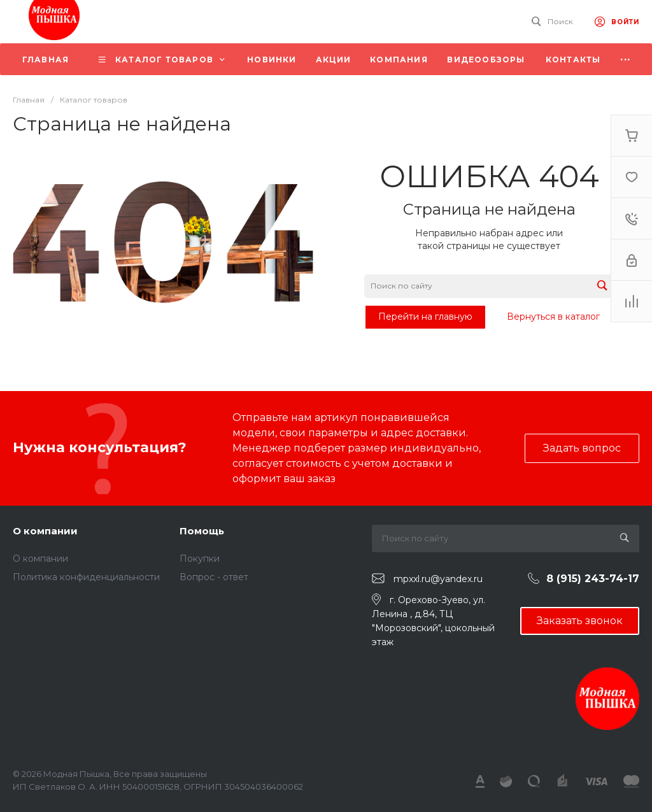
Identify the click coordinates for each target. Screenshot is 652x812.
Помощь (202, 531)
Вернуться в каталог (553, 317)
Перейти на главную (425, 317)
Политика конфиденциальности (86, 577)
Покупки (200, 559)
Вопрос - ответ (214, 577)
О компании (45, 531)
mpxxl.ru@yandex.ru (438, 579)
